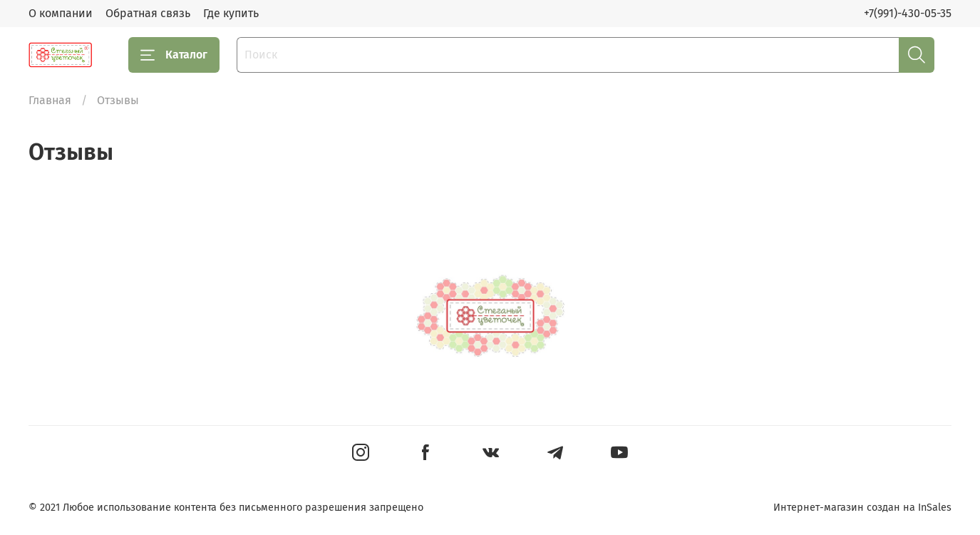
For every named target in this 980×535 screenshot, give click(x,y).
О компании (61, 13)
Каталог (174, 55)
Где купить (231, 13)
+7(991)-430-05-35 (908, 13)
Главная (50, 100)
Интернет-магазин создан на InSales (862, 508)
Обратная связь (148, 13)
